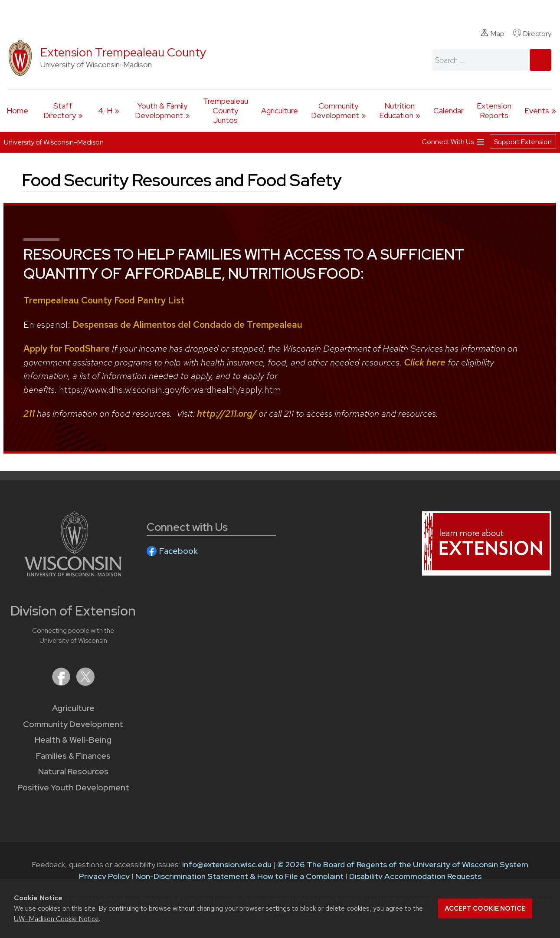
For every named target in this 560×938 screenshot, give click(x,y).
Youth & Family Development (161, 110)
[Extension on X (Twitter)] (85, 683)
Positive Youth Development (73, 788)
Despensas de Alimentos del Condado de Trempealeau (187, 324)
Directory (532, 33)
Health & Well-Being (73, 740)
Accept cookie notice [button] (485, 908)
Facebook (178, 551)
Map (493, 33)
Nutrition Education (397, 110)
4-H (105, 110)
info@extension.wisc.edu (227, 864)
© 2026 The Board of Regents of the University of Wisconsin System (403, 864)
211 (29, 413)
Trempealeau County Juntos (226, 110)
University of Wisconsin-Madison (54, 142)
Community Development (335, 110)
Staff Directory (60, 110)
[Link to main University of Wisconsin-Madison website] (73, 574)
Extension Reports (494, 110)
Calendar (449, 110)
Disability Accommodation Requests (415, 876)
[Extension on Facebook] (62, 683)
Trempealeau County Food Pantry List (104, 300)
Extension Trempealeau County (123, 52)
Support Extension (523, 142)
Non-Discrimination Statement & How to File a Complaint (239, 876)
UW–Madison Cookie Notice (56, 919)
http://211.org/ (227, 413)
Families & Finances (73, 756)
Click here (425, 362)
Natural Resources (73, 772)
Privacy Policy (104, 876)
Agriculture (280, 110)
